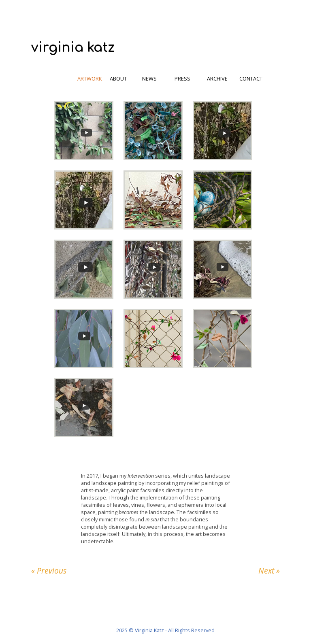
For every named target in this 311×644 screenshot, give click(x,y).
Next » (269, 571)
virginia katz (73, 48)
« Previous (49, 571)
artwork (89, 79)
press (182, 79)
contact (251, 79)
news (149, 79)
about (118, 79)
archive (217, 79)
